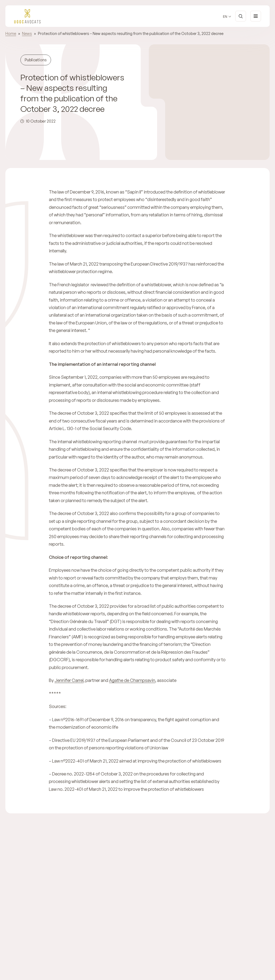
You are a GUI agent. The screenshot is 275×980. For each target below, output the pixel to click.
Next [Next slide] (44, 973)
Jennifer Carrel (69, 680)
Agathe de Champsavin (132, 680)
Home (11, 33)
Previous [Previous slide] (28, 973)
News (27, 33)
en (225, 17)
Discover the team (245, 942)
